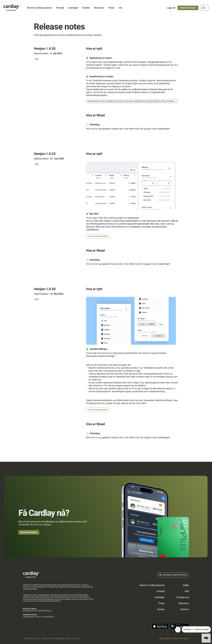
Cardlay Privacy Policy (32, 639)
